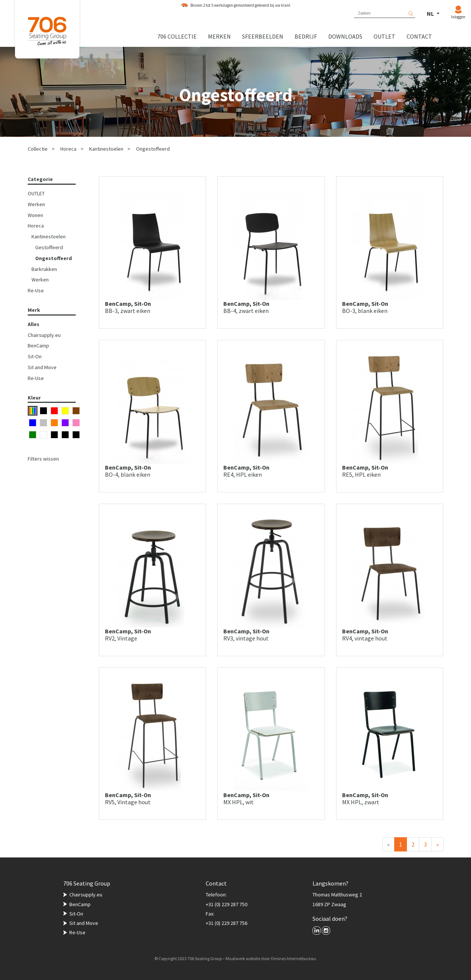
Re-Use (36, 290)
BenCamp (38, 346)
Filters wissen (43, 459)
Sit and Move (42, 367)
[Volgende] (437, 844)
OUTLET (36, 193)
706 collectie (177, 36)
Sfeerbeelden (263, 36)
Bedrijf (306, 36)
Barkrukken (44, 269)
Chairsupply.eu (44, 335)
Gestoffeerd (49, 247)
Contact (419, 36)
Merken (219, 36)
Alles (34, 324)
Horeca (68, 149)
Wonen (35, 215)
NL (431, 13)
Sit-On (35, 356)
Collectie (38, 149)
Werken (36, 204)
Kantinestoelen (106, 149)
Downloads (345, 36)
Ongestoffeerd (153, 149)
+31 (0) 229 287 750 (227, 904)
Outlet (384, 36)
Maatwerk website (243, 958)
